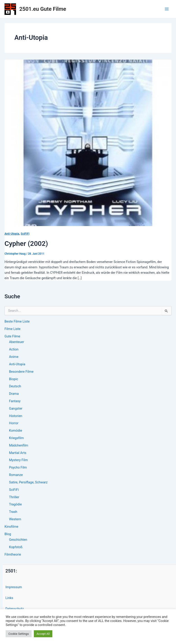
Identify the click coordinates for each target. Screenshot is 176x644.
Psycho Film (18, 467)
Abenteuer (17, 342)
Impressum (14, 587)
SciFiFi (14, 490)
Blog (8, 534)
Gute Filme (12, 336)
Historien (16, 416)
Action (14, 349)
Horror (14, 423)
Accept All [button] (43, 634)
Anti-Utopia (17, 364)
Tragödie (15, 504)
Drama (14, 394)
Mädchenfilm (19, 445)
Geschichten (18, 540)
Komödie (16, 431)
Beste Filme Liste (17, 321)
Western (15, 519)
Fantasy (15, 401)
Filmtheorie (13, 554)
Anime (14, 357)
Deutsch (15, 386)
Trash (13, 512)
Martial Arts (18, 453)
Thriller (14, 497)
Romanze (16, 475)
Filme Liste (13, 329)
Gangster (16, 408)
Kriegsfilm (16, 438)
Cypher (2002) (26, 243)
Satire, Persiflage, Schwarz (28, 482)
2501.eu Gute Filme (43, 9)
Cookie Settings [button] (19, 634)
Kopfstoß (16, 547)
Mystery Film (18, 460)
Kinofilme (11, 527)
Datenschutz (15, 609)
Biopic (14, 379)
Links (9, 598)
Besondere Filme (21, 372)
